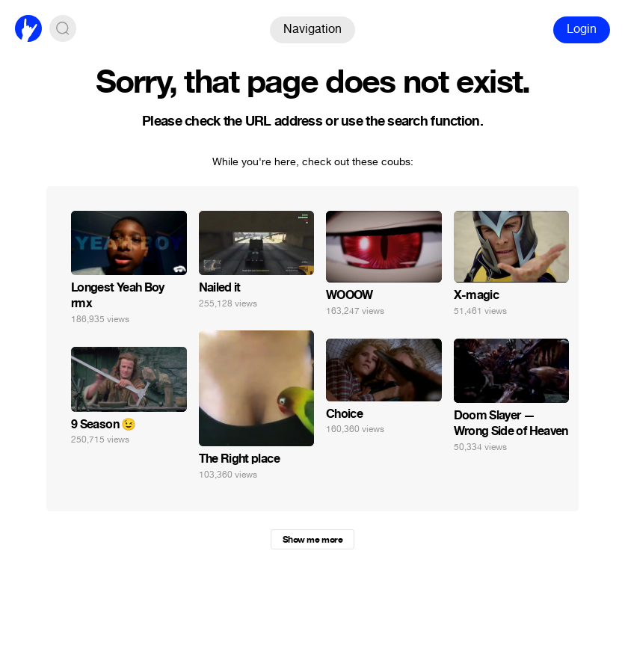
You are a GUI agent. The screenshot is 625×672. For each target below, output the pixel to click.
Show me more (312, 540)
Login (582, 29)
